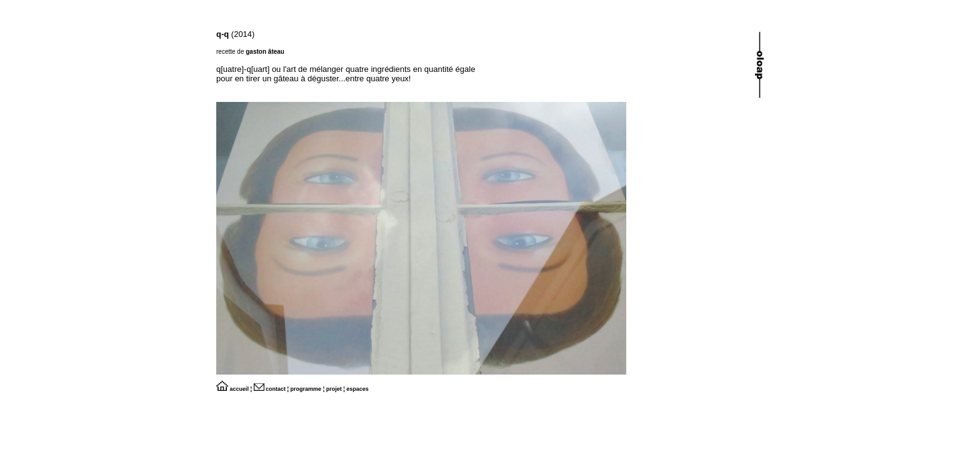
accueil (232, 389)
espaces (357, 389)
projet (334, 389)
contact (270, 389)
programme (306, 389)
